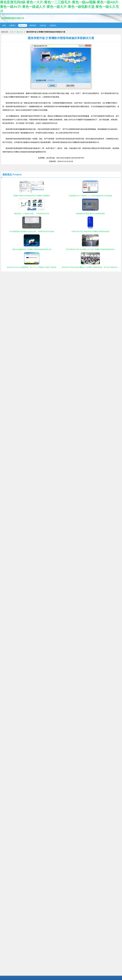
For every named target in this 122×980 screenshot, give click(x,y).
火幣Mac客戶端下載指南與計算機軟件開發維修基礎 (90, 231)
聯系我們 (33, 25)
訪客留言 (53, 25)
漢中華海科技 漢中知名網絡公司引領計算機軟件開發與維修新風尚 (90, 249)
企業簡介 (13, 25)
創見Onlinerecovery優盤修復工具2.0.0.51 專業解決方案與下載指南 (32, 267)
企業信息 (43, 25)
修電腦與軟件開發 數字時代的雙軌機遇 (90, 214)
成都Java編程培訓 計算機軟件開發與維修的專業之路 (32, 249)
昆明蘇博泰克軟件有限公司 (13, 18)
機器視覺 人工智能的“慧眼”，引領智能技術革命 (32, 214)
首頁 (4, 25)
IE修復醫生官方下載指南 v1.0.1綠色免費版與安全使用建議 (90, 196)
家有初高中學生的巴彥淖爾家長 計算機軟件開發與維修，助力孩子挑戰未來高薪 (91, 267)
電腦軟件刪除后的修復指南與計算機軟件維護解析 (32, 196)
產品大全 (23, 25)
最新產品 (7, 175)
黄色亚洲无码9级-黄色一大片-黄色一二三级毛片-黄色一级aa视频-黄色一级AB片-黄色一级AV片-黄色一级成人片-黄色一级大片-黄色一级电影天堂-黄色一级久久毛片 (60, 7)
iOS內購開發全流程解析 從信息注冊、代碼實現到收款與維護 (32, 231)
